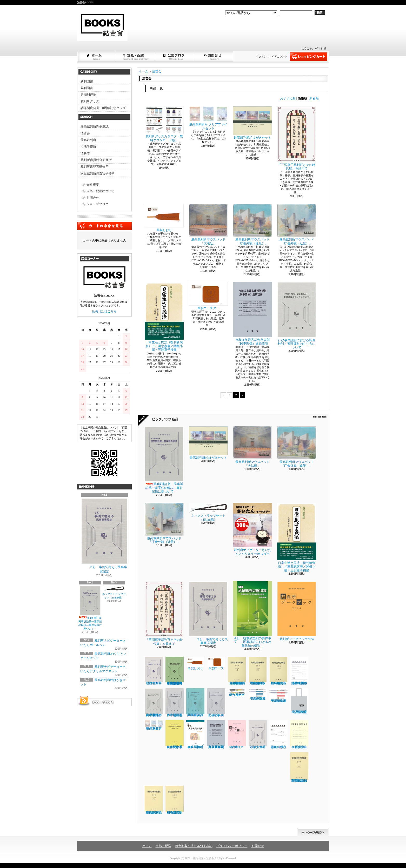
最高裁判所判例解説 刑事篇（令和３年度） (279, 671)
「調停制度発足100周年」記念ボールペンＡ (258, 694)
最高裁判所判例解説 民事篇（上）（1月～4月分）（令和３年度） (237, 671)
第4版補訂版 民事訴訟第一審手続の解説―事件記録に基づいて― (91, 608)
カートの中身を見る (104, 226)
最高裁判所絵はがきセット (252, 123)
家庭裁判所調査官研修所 (98, 173)
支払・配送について (136, 57)
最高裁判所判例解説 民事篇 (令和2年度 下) (154, 800)
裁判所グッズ (90, 101)
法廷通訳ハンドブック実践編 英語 (195, 703)
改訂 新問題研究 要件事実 (154, 671)
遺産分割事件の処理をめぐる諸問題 (175, 703)
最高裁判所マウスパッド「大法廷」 (208, 224)
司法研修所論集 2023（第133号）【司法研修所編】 (299, 671)
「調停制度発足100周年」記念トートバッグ (299, 701)
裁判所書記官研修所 (95, 167)
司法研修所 (88, 146)
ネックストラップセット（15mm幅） (114, 592)
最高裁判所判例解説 (95, 126)
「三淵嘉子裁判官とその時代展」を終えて (297, 138)
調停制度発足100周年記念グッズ (103, 108)
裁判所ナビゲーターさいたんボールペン (237, 692)
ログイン (261, 56)
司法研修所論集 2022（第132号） (278, 735)
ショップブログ (175, 57)
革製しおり (164, 218)
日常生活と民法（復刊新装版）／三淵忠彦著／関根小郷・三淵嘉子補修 (164, 317)
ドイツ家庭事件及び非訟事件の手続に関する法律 (175, 734)
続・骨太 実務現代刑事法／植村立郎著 (195, 735)
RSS (96, 702)
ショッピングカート (308, 57)
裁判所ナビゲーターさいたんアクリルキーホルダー (252, 529)
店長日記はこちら (104, 311)
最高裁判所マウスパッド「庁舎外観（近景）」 (297, 224)
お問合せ (214, 57)
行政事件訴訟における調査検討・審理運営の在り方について (297, 316)
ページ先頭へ (313, 832)
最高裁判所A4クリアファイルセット (208, 118)
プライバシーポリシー (232, 846)
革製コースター (208, 296)
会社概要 (93, 185)
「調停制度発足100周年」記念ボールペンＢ (278, 695)
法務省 (85, 153)
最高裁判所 (88, 140)
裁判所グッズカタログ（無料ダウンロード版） (164, 124)
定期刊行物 (88, 95)
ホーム (97, 57)
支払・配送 (163, 846)
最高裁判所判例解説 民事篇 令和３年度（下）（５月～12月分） (258, 671)
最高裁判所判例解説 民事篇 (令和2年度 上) (299, 767)
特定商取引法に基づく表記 (194, 846)
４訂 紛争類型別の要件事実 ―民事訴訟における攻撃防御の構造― (252, 614)
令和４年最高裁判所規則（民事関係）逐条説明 (252, 314)
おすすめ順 (288, 98)
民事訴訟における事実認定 (216, 703)
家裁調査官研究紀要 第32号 (299, 735)
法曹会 (85, 133)
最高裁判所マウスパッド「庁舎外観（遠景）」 (252, 224)
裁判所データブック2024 (297, 611)
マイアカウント (278, 56)
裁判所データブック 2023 (237, 735)
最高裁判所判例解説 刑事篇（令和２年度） (175, 800)
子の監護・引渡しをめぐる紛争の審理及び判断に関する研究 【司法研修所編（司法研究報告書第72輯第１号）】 (175, 671)
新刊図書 (87, 81)
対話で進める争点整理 (258, 734)
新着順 (314, 98)
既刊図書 (87, 88)
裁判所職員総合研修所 (96, 160)
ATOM (108, 702)
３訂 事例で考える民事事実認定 (104, 536)
